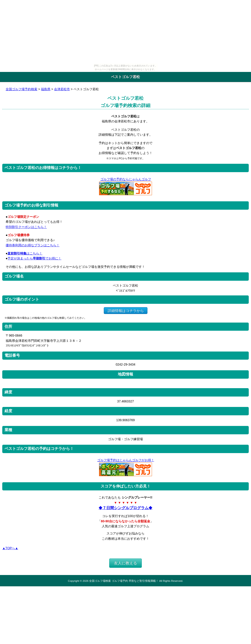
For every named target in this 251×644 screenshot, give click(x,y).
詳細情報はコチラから (126, 310)
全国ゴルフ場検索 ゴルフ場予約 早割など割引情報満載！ (124, 581)
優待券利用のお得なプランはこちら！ (33, 245)
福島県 (46, 89)
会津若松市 (62, 89)
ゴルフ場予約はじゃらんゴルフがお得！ (126, 460)
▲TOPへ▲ (10, 548)
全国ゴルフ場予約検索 (21, 89)
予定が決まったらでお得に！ (34, 258)
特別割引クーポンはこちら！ (26, 227)
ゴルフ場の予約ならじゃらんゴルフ (126, 179)
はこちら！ (25, 253)
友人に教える (125, 563)
